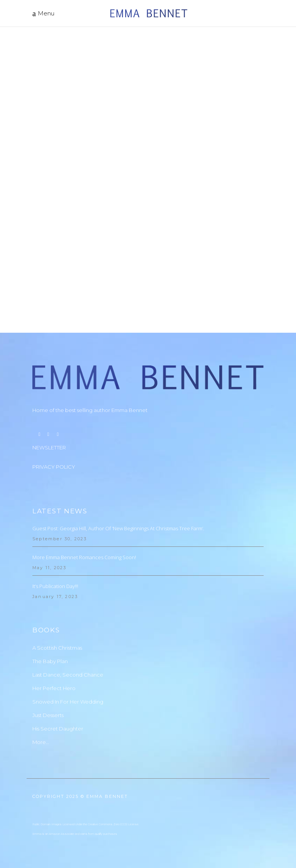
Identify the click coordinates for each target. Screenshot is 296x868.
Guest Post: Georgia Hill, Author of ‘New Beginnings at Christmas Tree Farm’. (118, 528)
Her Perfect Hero (54, 688)
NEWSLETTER (49, 447)
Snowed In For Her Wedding (68, 702)
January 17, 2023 (55, 597)
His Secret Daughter (58, 729)
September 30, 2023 (60, 539)
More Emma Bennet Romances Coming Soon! (84, 557)
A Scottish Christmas (57, 648)
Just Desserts (48, 715)
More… (41, 742)
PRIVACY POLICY (54, 467)
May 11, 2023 (49, 568)
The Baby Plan (50, 661)
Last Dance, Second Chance (68, 675)
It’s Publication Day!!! (55, 586)
